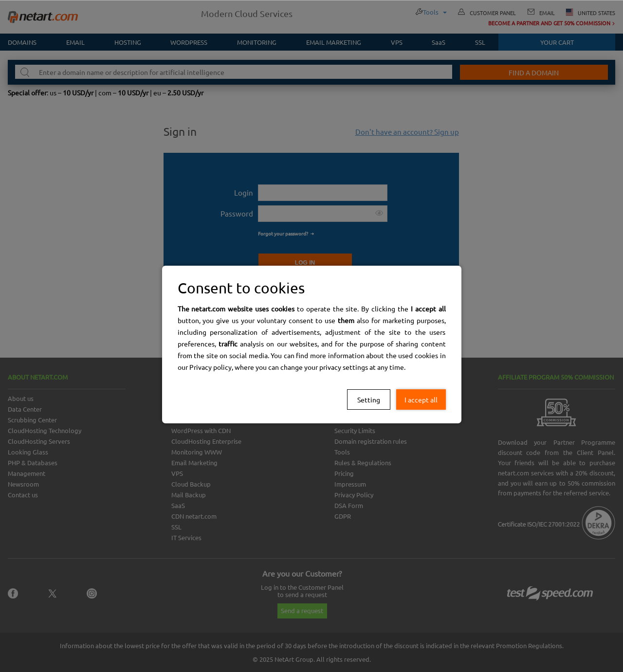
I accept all (421, 400)
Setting (369, 400)
